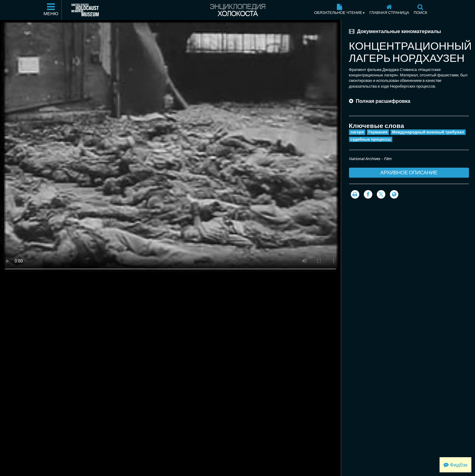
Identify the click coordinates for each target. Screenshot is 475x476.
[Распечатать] (355, 194)
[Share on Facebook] (368, 194)
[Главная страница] (389, 10)
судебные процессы (371, 139)
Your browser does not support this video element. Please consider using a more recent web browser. (170, 148)
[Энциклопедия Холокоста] (237, 10)
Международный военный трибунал (428, 132)
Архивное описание (409, 173)
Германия (378, 132)
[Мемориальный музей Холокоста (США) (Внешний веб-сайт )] (85, 10)
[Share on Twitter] (381, 194)
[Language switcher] (394, 194)
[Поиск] (420, 10)
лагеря (357, 132)
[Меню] (51, 10)
